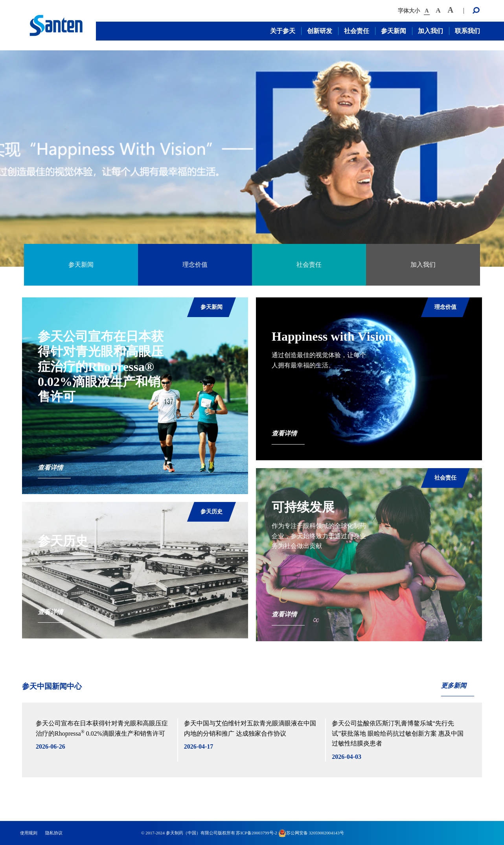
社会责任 (357, 31)
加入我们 (430, 31)
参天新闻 (394, 31)
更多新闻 (454, 685)
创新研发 (320, 31)
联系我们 (467, 31)
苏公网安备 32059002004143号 (311, 833)
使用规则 (29, 833)
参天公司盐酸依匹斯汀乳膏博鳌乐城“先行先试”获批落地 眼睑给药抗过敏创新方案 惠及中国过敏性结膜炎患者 (398, 733)
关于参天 (283, 31)
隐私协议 (54, 833)
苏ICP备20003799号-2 (256, 833)
